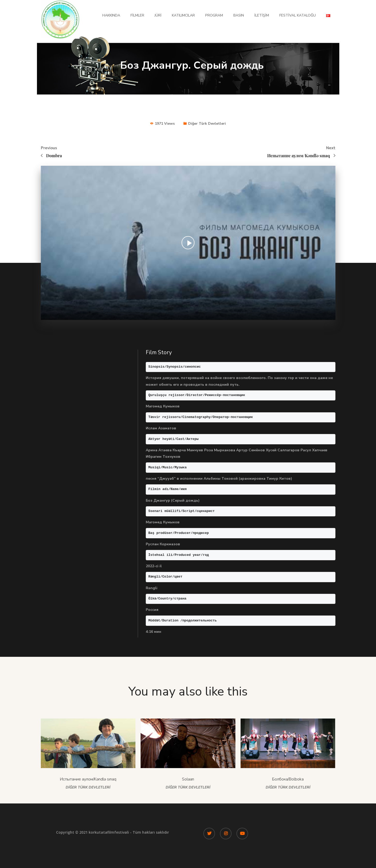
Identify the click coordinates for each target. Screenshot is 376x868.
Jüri (158, 15)
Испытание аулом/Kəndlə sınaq (88, 779)
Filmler (137, 15)
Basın (239, 15)
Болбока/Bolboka (288, 779)
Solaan (188, 779)
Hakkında (111, 15)
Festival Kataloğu (298, 15)
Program (214, 15)
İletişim (262, 15)
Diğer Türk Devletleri (207, 124)
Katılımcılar (183, 15)
